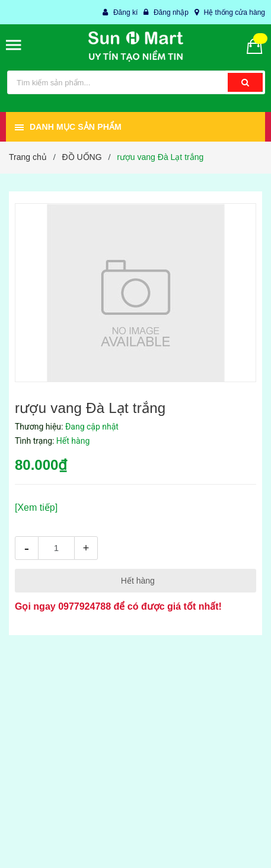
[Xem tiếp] (36, 507)
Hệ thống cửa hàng (235, 12)
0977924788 (85, 606)
